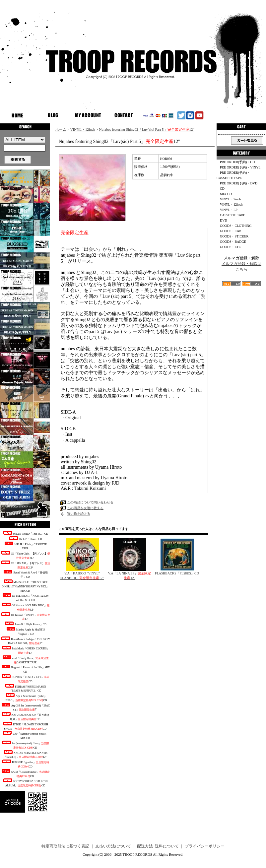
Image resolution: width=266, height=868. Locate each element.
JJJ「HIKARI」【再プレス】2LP (25, 565)
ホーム (61, 129)
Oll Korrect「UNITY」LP (25, 617)
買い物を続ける (79, 514)
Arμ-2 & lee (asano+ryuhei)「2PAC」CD (25, 698)
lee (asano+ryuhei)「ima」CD (25, 745)
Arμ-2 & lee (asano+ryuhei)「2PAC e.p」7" (25, 707)
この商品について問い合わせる (90, 502)
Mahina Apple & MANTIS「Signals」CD (25, 631)
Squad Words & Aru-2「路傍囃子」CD (25, 574)
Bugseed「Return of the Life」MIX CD (25, 669)
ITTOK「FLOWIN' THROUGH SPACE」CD (25, 726)
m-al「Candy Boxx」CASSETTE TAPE (25, 660)
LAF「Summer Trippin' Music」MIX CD (25, 735)
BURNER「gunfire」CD (25, 764)
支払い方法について (113, 846)
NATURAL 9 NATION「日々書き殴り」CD (25, 716)
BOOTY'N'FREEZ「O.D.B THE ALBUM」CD (25, 783)
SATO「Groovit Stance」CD (25, 773)
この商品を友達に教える (85, 508)
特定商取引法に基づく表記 (65, 846)
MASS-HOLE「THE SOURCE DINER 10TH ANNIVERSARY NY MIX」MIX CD (25, 586)
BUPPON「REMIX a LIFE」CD (25, 679)
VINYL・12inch (83, 129)
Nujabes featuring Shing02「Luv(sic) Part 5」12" (147, 129)
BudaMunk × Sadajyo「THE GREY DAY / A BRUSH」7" (25, 641)
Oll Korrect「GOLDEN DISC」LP (25, 607)
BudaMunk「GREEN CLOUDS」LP (25, 650)
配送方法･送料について (158, 846)
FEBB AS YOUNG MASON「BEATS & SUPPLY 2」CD (25, 688)
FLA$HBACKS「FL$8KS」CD (177, 573)
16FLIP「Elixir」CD (25, 538)
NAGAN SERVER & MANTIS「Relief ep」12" (25, 755)
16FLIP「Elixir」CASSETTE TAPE (25, 546)
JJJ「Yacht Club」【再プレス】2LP (25, 555)
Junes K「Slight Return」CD (25, 624)
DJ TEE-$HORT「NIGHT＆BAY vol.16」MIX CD (25, 597)
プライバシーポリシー (205, 846)
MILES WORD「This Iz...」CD (25, 533)
